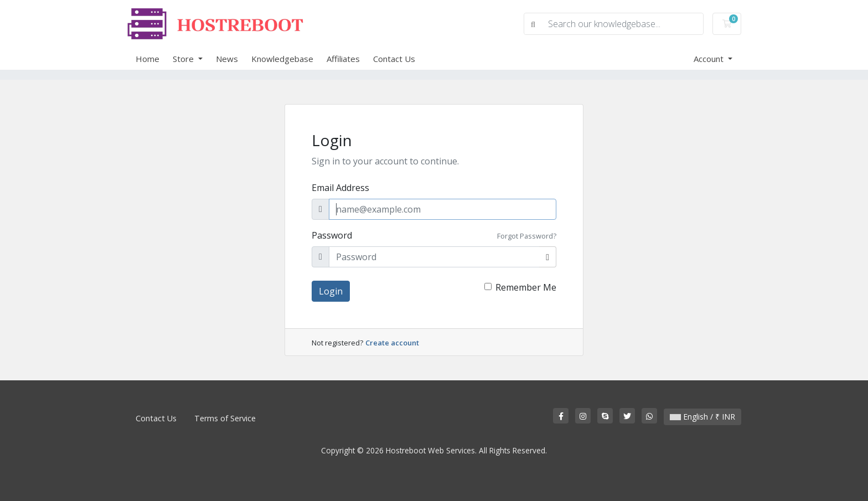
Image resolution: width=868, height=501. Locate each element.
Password (332, 235)
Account (710, 59)
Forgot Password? (527, 236)
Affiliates (343, 59)
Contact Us (394, 59)
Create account (392, 343)
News (227, 59)
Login (331, 291)
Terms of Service (225, 418)
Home (148, 59)
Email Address (340, 188)
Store (184, 59)
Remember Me (526, 287)
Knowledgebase (282, 59)
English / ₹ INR (702, 417)
